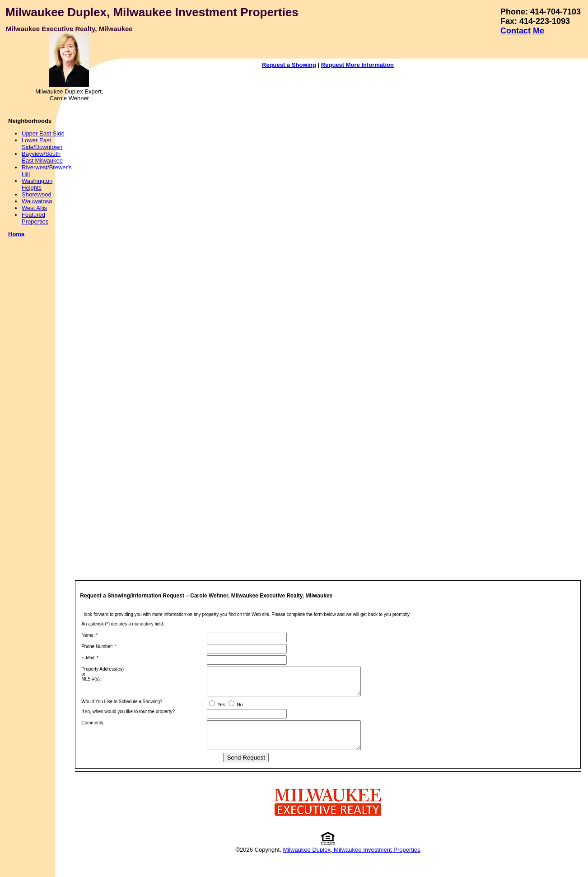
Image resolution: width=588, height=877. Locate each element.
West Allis (34, 208)
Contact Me (522, 31)
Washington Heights (37, 184)
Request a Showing (289, 65)
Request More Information (357, 65)
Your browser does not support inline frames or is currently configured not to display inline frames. (339, 318)
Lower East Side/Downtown (42, 144)
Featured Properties (35, 218)
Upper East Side (43, 133)
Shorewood (37, 194)
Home (16, 234)
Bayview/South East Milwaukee (42, 157)
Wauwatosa (37, 201)
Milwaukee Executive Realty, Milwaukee (69, 29)
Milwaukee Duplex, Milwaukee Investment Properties (152, 12)
